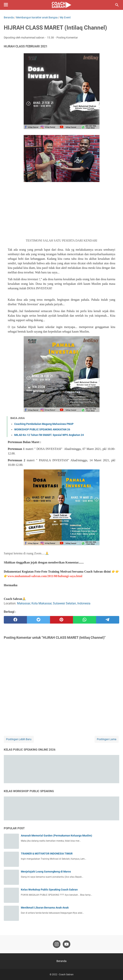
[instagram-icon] (57, 944)
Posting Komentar (67, 38)
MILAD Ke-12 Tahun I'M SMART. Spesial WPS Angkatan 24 (49, 435)
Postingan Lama (107, 739)
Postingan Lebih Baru (19, 739)
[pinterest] (62, 620)
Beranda (61, 961)
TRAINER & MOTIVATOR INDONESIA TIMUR (47, 854)
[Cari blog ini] (117, 5)
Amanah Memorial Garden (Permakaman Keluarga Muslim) (56, 836)
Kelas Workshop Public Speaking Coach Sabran (49, 890)
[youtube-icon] (67, 944)
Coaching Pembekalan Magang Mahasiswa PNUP (44, 424)
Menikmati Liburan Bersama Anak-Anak (45, 908)
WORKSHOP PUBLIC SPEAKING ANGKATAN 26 (42, 429)
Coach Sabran (66, 975)
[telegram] (108, 620)
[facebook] (15, 620)
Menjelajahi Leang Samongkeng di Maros (46, 872)
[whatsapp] (85, 620)
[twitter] (38, 620)
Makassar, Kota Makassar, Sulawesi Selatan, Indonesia (54, 603)
